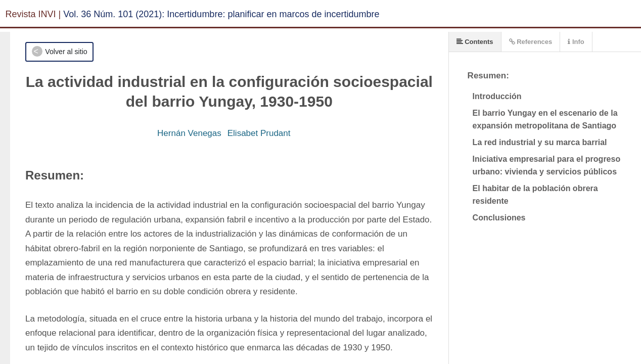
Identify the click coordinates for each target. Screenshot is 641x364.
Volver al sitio (66, 52)
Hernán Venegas (189, 133)
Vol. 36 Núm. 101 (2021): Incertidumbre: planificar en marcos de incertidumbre (221, 14)
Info (576, 42)
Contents (475, 42)
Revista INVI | (33, 14)
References (531, 42)
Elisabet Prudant (259, 133)
